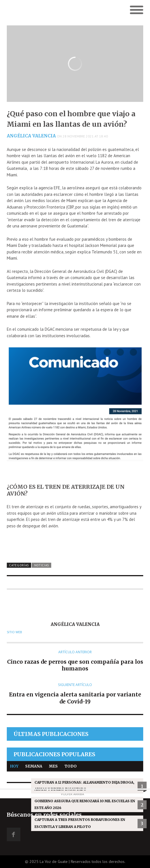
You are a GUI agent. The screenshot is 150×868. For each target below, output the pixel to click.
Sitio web (14, 632)
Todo (71, 766)
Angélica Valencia (31, 136)
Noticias (42, 565)
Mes (53, 766)
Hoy (14, 766)
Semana (34, 766)
